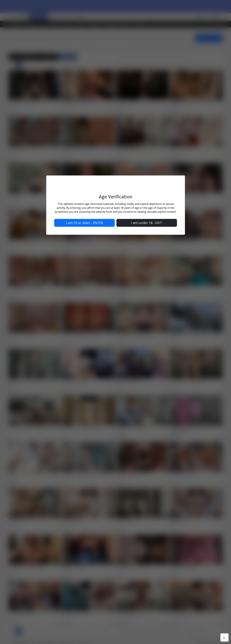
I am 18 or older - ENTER (84, 223)
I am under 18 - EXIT (147, 223)
